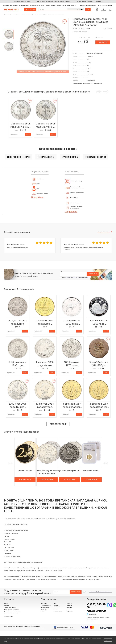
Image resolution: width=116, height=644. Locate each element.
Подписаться (93, 274)
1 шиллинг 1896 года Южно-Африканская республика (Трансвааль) (45, 364)
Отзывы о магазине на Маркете (63, 627)
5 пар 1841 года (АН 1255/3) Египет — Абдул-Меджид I (99, 364)
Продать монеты (66, 5)
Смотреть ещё (58, 424)
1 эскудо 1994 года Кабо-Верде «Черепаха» (45, 322)
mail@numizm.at (105, 5)
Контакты (73, 5)
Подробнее (37, 197)
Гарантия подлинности (51, 5)
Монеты (6, 603)
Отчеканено (106, 627)
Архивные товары (8, 616)
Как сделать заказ (35, 5)
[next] (106, 463)
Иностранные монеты (18, 157)
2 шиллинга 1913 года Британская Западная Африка (20, 125)
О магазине (6, 5)
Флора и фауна (91, 80)
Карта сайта (70, 611)
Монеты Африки (46, 157)
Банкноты (6, 605)
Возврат (43, 5)
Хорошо (108, 640)
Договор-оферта (8, 628)
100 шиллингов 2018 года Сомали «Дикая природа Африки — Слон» (99, 322)
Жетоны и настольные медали (11, 610)
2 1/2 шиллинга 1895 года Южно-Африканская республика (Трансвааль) (18, 364)
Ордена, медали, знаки (10, 608)
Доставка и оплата (15, 5)
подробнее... (68, 1)
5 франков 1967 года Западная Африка (72, 405)
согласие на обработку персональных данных (77, 277)
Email (61, 271)
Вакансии (69, 605)
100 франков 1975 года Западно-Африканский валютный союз (72, 364)
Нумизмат (11, 10)
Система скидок (25, 5)
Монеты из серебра (96, 157)
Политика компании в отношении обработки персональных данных (30, 628)
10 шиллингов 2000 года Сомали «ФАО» (72, 322)
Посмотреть (25, 480)
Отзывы (59, 5)
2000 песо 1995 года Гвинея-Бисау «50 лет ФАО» (18, 405)
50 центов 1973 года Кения (18, 322)
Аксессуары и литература (11, 614)
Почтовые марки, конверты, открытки (13, 612)
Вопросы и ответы (69, 608)
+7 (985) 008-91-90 (88, 5)
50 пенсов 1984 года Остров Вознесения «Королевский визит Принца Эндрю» (45, 405)
